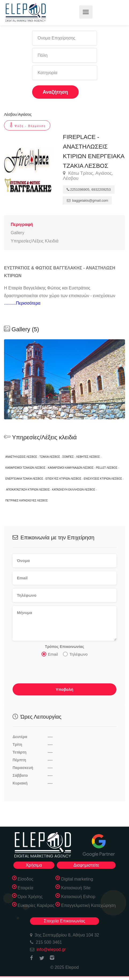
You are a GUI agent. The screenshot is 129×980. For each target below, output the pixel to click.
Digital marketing (77, 879)
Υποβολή (64, 689)
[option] (64, 379)
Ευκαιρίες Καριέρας (36, 905)
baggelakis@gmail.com (88, 200)
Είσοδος (26, 879)
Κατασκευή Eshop (78, 897)
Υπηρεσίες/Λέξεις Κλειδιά (35, 241)
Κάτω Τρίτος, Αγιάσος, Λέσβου (88, 176)
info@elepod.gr (51, 949)
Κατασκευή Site (76, 888)
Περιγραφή (22, 224)
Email (50, 654)
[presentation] (53, 672)
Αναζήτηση (56, 92)
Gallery (18, 233)
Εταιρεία (26, 888)
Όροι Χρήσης (30, 897)
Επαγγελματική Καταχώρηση (88, 905)
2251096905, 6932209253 (89, 190)
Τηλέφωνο (75, 654)
